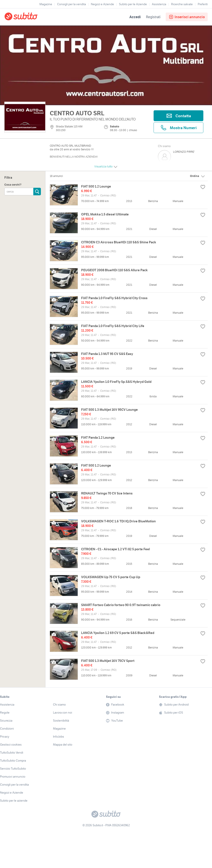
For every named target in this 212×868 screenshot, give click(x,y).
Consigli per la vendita (71, 4)
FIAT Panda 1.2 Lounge (98, 437)
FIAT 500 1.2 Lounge (96, 186)
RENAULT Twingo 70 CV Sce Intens (107, 493)
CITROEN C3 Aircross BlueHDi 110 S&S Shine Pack (119, 242)
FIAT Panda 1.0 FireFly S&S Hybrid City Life (113, 326)
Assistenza (159, 4)
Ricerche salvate (182, 4)
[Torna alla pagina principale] (29, 17)
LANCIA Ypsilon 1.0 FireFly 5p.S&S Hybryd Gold (116, 382)
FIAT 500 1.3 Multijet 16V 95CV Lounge (109, 410)
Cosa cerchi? (13, 185)
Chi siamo (164, 146)
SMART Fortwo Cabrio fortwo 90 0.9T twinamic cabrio (121, 605)
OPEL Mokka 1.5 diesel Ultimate (105, 214)
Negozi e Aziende (102, 4)
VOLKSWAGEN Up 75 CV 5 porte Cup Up (111, 577)
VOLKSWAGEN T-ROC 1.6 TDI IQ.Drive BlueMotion (118, 521)
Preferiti (203, 4)
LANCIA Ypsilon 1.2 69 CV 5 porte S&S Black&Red (118, 633)
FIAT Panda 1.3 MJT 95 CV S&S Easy (107, 354)
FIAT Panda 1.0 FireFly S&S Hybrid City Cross (114, 298)
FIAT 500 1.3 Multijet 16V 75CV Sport (108, 661)
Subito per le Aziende (133, 4)
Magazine (46, 4)
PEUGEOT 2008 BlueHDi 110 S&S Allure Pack (114, 270)
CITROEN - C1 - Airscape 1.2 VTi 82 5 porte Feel (116, 549)
